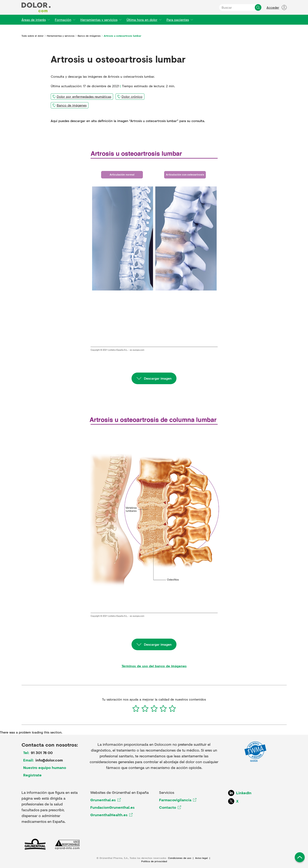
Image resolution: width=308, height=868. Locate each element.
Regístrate (32, 775)
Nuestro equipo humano (45, 768)
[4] (163, 708)
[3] (154, 708)
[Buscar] (258, 7)
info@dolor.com (49, 760)
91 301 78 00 (42, 753)
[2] (145, 708)
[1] (136, 708)
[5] (172, 708)
